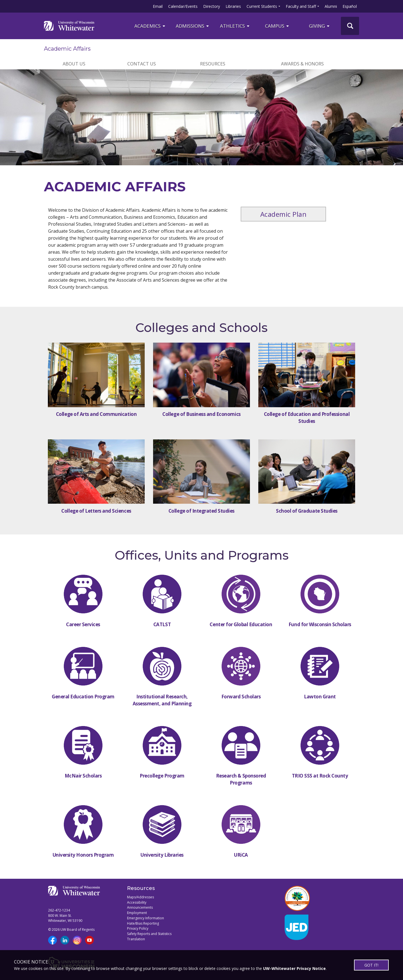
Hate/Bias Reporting (143, 923)
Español (350, 6)
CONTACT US (142, 64)
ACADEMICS (150, 26)
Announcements (140, 907)
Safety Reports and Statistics (149, 934)
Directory (212, 6)
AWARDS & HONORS (302, 64)
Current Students (262, 6)
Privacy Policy (138, 928)
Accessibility (137, 902)
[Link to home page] (69, 26)
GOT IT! (371, 965)
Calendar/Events (183, 6)
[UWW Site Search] (350, 26)
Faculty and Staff (301, 6)
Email (158, 6)
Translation (136, 939)
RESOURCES (213, 64)
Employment (137, 913)
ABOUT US (74, 64)
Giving (320, 26)
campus (277, 26)
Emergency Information (146, 918)
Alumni (331, 6)
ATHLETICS (235, 26)
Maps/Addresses (140, 897)
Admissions (193, 26)
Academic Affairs (67, 49)
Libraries (233, 6)
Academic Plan (283, 214)
